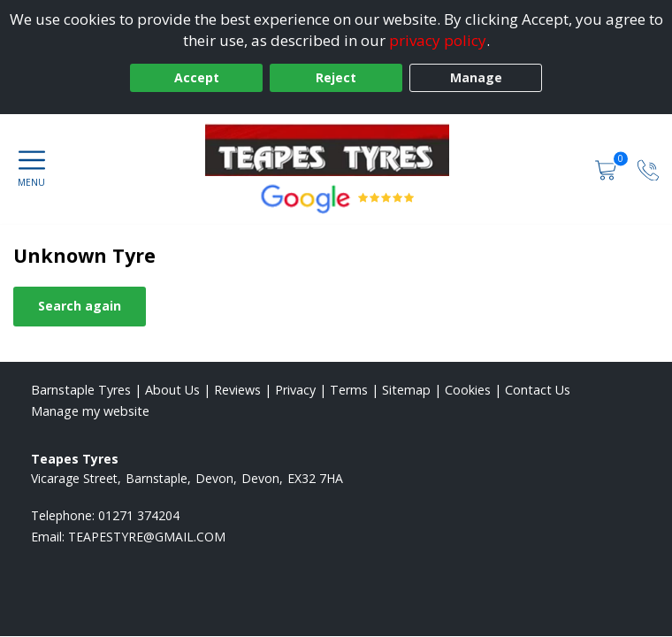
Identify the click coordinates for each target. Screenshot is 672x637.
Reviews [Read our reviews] (237, 390)
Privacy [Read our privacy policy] (295, 390)
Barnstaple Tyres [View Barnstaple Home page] (81, 390)
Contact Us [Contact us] (538, 390)
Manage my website (90, 411)
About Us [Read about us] (172, 390)
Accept (197, 77)
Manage (476, 77)
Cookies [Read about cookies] (468, 390)
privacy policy (438, 40)
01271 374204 (139, 515)
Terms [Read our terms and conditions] (349, 390)
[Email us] (147, 537)
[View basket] (607, 169)
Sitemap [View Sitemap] (406, 390)
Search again (80, 306)
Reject (336, 77)
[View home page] (336, 150)
